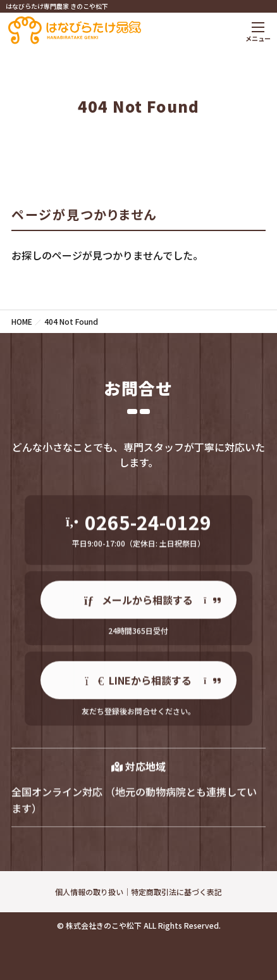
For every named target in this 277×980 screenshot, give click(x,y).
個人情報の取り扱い (89, 892)
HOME (22, 321)
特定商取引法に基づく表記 (176, 892)
